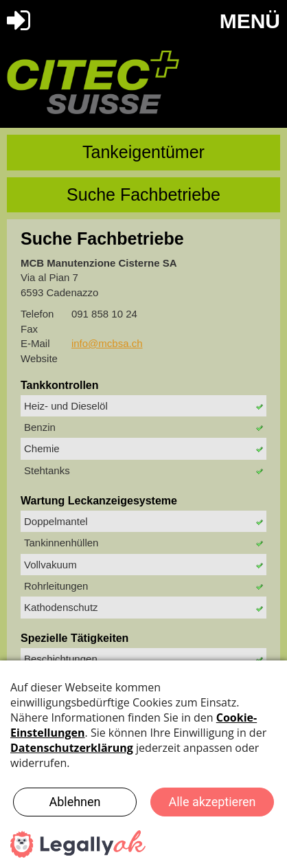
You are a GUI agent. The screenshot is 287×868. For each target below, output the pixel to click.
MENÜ (250, 21)
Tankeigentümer (143, 152)
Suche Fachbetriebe (143, 194)
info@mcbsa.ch (107, 343)
